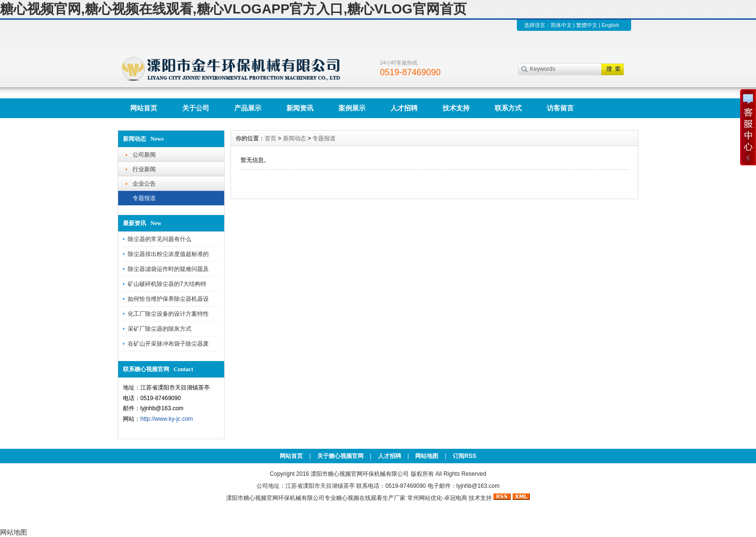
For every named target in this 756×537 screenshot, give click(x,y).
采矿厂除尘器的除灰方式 (160, 329)
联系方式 (508, 108)
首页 (270, 138)
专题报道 (144, 198)
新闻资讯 (300, 108)
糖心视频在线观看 (359, 498)
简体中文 (561, 25)
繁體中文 (587, 25)
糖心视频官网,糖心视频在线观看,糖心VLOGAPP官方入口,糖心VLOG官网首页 (233, 9)
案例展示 (352, 108)
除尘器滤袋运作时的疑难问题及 (168, 269)
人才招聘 (404, 108)
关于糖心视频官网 (340, 456)
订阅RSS (465, 456)
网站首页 (144, 108)
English (610, 25)
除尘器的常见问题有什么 (160, 239)
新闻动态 (295, 138)
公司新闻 (144, 155)
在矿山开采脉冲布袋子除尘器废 (168, 344)
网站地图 (427, 456)
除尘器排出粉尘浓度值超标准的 (168, 254)
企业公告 (144, 184)
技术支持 (456, 108)
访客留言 (560, 108)
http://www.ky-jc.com (167, 419)
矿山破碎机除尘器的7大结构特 (167, 284)
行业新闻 (144, 169)
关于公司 (196, 108)
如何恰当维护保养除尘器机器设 (168, 299)
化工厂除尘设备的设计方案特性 (168, 314)
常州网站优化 (425, 498)
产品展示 (248, 108)
